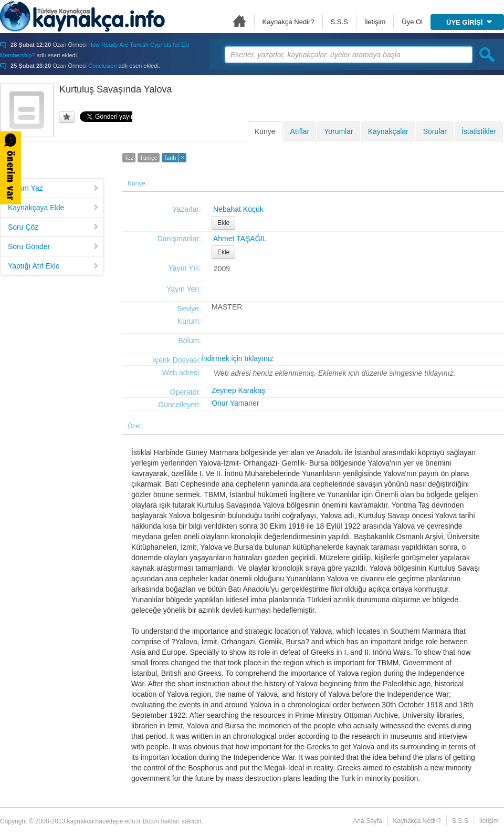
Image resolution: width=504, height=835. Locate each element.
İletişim (375, 22)
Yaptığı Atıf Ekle (54, 266)
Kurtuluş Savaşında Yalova (115, 89)
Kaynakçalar (388, 131)
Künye (265, 131)
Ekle (223, 223)
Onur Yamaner (235, 403)
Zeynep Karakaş (238, 390)
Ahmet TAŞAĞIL (240, 239)
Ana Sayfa (239, 21)
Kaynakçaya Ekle (54, 208)
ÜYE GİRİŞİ (469, 22)
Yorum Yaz (54, 188)
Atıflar (300, 131)
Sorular (435, 131)
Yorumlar (339, 131)
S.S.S (339, 22)
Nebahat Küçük (238, 209)
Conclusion (102, 66)
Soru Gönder (54, 246)
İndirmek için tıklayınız (237, 358)
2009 (222, 269)
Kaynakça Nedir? (288, 22)
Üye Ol (412, 22)
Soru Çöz (54, 227)
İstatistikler (479, 131)
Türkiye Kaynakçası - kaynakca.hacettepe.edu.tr (82, 16)
